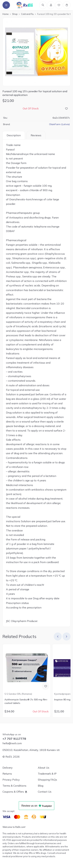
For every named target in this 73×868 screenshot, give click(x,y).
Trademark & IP (47, 774)
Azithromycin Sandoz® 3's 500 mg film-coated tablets (26, 701)
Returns (7, 774)
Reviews (36, 135)
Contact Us (45, 792)
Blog (41, 786)
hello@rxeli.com (12, 743)
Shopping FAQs (47, 780)
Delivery (8, 768)
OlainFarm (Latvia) (59, 124)
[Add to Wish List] (66, 108)
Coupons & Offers (13, 792)
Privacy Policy (11, 780)
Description (14, 135)
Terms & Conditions (14, 786)
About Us (44, 768)
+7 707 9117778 (14, 739)
